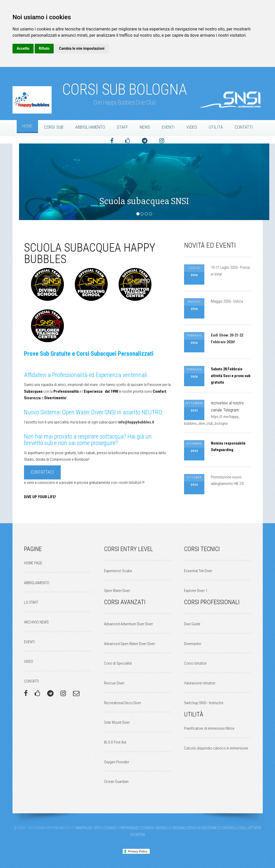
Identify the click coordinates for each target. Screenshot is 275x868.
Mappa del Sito (88, 828)
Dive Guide (192, 624)
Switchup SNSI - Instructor (204, 703)
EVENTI (29, 642)
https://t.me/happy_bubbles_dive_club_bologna (212, 420)
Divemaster (193, 644)
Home (27, 126)
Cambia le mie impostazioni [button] (82, 48)
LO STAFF (31, 602)
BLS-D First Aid (115, 742)
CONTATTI (31, 681)
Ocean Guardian (116, 782)
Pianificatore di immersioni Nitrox (209, 728)
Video (192, 127)
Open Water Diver (117, 591)
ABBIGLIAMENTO (37, 583)
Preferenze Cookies (137, 828)
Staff (122, 127)
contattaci (42, 472)
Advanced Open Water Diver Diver (129, 644)
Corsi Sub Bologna (124, 87)
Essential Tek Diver (198, 571)
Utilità (216, 127)
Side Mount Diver (117, 722)
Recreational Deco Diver (123, 703)
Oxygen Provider (117, 762)
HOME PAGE (33, 563)
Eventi (168, 127)
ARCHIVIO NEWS (36, 622)
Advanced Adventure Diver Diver (128, 624)
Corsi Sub (54, 127)
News (145, 127)
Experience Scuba (118, 571)
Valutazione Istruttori (200, 683)
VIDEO (29, 661)
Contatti (244, 127)
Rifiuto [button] (44, 48)
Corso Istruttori (195, 663)
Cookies (110, 828)
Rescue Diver (114, 683)
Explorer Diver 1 (196, 591)
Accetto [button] (23, 48)
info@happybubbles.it (136, 422)
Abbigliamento (90, 127)
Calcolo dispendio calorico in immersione (216, 748)
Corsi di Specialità (118, 663)
